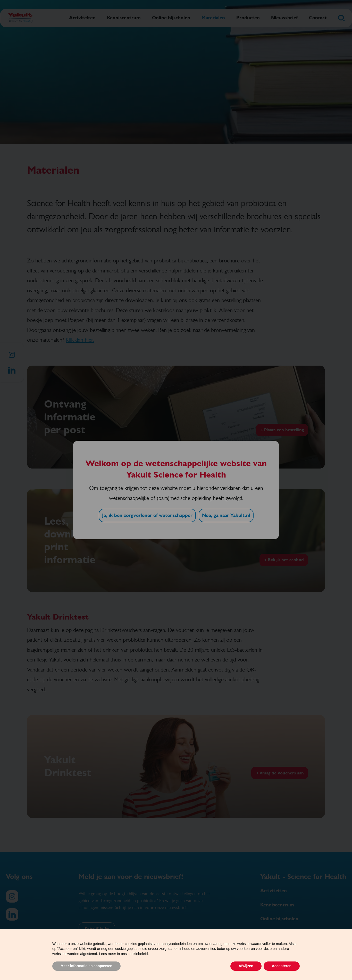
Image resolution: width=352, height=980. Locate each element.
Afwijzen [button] (246, 966)
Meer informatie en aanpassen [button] (86, 966)
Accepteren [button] (282, 966)
